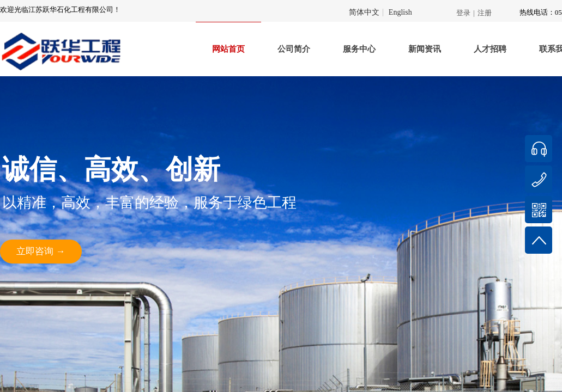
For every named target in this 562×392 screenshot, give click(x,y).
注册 (485, 13)
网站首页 (228, 49)
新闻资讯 (425, 49)
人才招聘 (490, 49)
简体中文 (364, 13)
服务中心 (359, 49)
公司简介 (294, 49)
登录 (463, 13)
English (400, 13)
